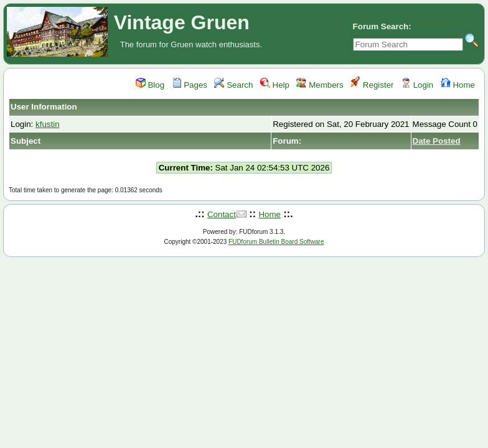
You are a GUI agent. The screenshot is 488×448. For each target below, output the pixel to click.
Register (372, 85)
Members (320, 85)
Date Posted (437, 141)
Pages (190, 85)
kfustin (48, 124)
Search (233, 85)
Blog (150, 85)
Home (458, 85)
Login (417, 85)
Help (275, 85)
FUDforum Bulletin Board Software (276, 242)
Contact (222, 214)
